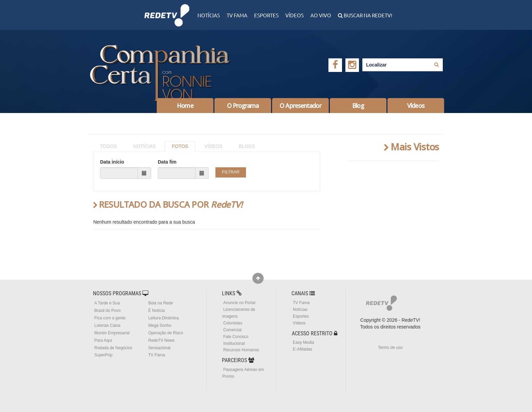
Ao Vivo (321, 15)
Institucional (234, 343)
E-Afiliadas (302, 349)
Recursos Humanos (241, 350)
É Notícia (157, 311)
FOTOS (180, 146)
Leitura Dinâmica (164, 318)
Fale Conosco (236, 337)
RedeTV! (167, 11)
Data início (112, 162)
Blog (358, 106)
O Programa (243, 106)
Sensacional (159, 348)
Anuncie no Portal (239, 303)
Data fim (167, 162)
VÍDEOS (214, 146)
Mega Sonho (160, 325)
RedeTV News (161, 340)
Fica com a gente (110, 318)
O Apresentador (300, 106)
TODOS (109, 146)
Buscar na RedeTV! (367, 15)
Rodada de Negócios (113, 348)
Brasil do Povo (107, 311)
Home (185, 106)
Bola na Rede (161, 303)
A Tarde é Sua (107, 303)
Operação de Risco (166, 333)
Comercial (232, 330)
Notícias (209, 15)
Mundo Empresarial (112, 333)
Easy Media (303, 342)
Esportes (266, 15)
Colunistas (233, 323)
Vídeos (294, 15)
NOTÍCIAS (145, 146)
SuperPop (103, 355)
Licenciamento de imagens (239, 313)
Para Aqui (103, 340)
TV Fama (237, 15)
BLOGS (247, 146)
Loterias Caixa (107, 325)
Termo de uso (390, 348)
